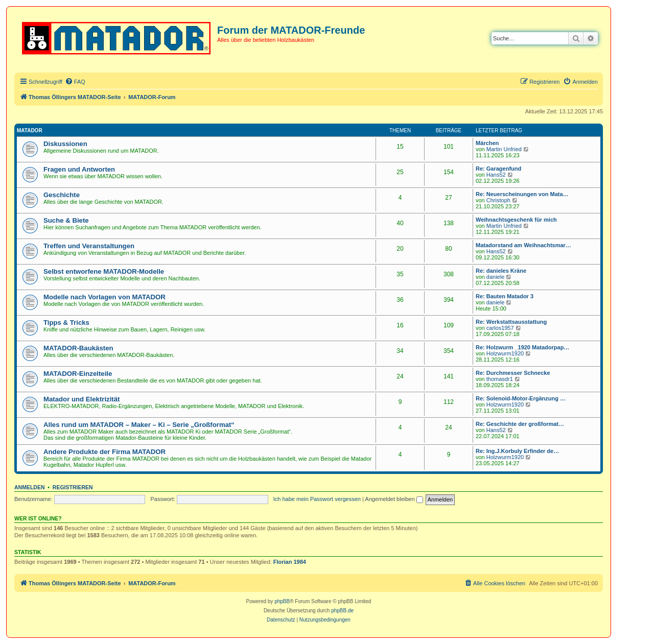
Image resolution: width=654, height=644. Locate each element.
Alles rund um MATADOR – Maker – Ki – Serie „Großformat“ (139, 425)
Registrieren (73, 487)
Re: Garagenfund (498, 169)
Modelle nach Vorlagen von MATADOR (104, 297)
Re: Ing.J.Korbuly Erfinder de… (517, 451)
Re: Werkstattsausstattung (511, 322)
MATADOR (30, 130)
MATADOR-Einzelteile (78, 374)
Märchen (487, 143)
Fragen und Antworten (79, 169)
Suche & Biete (66, 220)
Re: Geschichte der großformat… (520, 424)
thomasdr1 (500, 379)
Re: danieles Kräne (501, 271)
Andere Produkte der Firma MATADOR (104, 452)
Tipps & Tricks (66, 323)
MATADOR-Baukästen (78, 348)
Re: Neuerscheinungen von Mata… (522, 194)
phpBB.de (342, 611)
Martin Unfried (504, 149)
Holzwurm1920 (505, 353)
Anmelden (30, 487)
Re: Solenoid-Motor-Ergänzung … (521, 398)
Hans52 (496, 175)
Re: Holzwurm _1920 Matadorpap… (522, 347)
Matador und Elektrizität (81, 399)
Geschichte (62, 195)
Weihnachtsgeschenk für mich (516, 220)
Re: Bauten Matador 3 (505, 296)
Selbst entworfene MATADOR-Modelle (104, 271)
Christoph (498, 200)
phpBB (282, 601)
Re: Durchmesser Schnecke (513, 373)
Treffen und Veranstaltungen (89, 246)
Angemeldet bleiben (394, 499)
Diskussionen (65, 144)
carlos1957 (500, 328)
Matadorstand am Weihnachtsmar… (523, 245)
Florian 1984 (290, 562)
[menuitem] (75, 82)
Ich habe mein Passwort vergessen (317, 499)
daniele (495, 277)
